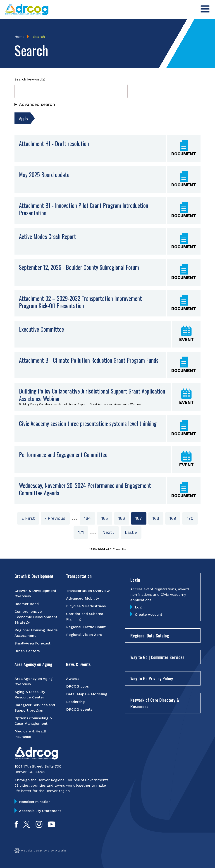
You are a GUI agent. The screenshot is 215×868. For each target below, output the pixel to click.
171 (83, 532)
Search (39, 37)
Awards (73, 679)
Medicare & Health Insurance (31, 734)
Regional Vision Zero (84, 635)
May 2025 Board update (44, 174)
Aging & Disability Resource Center (30, 695)
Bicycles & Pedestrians (86, 606)
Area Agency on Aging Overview (34, 682)
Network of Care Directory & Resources (155, 703)
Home (19, 37)
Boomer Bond (27, 604)
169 (174, 518)
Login (140, 607)
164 (89, 518)
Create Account (149, 615)
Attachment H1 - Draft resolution (54, 144)
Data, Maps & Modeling (87, 694)
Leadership (76, 702)
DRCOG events (79, 710)
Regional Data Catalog (150, 636)
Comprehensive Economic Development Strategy (36, 617)
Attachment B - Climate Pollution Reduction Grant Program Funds (89, 360)
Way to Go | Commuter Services (157, 657)
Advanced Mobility (82, 598)
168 (157, 518)
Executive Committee (42, 329)
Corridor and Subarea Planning (85, 616)
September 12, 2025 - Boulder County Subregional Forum (79, 267)
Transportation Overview (88, 591)
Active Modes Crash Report (48, 236)
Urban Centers (27, 651)
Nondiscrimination (35, 802)
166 (123, 518)
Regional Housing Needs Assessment (36, 633)
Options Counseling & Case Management (33, 721)
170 (192, 518)
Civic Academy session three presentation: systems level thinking (88, 424)
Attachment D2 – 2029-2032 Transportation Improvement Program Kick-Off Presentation (80, 302)
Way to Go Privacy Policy (152, 678)
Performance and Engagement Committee (63, 454)
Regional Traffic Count (86, 627)
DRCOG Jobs (77, 687)
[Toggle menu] (205, 9)
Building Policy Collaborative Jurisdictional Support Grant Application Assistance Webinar (92, 395)
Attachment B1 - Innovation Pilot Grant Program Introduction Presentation (84, 209)
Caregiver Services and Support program (35, 708)
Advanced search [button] (37, 105)
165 (106, 518)
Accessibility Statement (40, 811)
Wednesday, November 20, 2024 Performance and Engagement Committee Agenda (85, 489)
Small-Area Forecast (32, 643)
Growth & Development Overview (35, 593)
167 (141, 520)
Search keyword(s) (30, 80)
